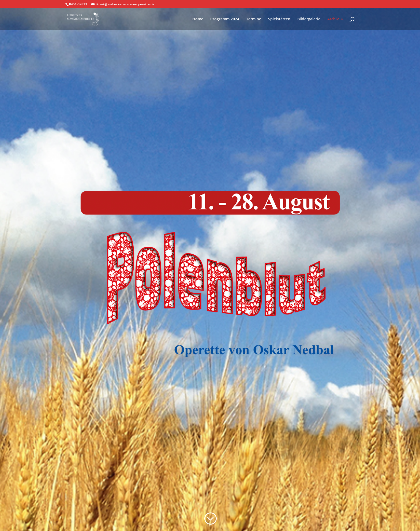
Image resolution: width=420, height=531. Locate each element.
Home (198, 19)
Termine (254, 19)
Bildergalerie (309, 19)
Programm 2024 (225, 19)
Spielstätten (279, 19)
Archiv (333, 19)
